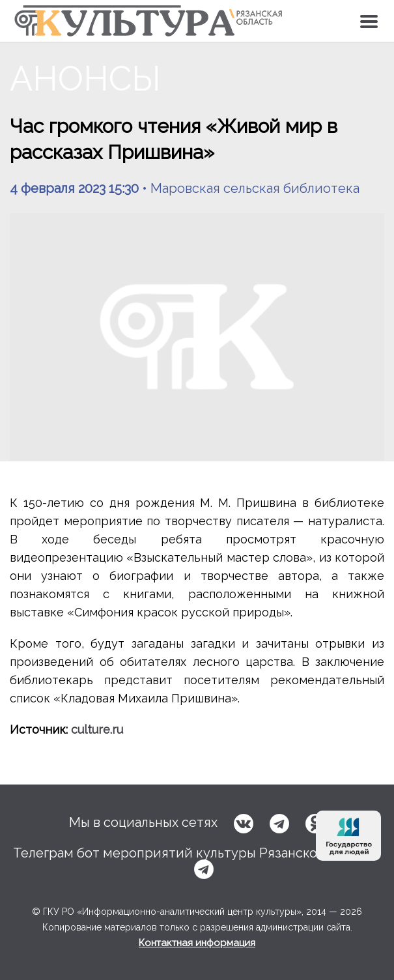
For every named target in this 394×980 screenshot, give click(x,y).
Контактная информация (197, 943)
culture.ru (97, 729)
